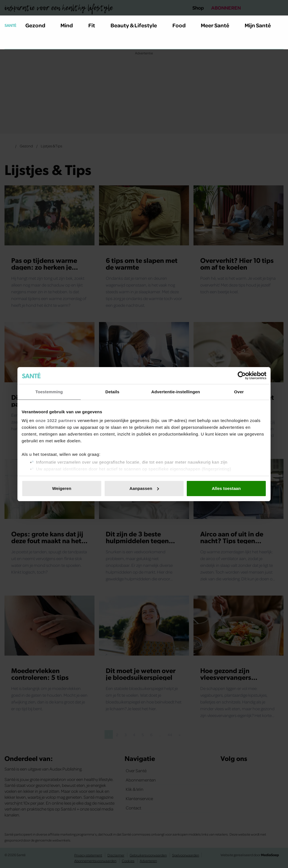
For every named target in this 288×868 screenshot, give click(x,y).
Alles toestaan (226, 488)
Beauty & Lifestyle (137, 25)
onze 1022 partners (56, 420)
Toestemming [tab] (49, 392)
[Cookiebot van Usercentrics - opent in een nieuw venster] (242, 376)
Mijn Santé (262, 25)
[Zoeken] (9, 42)
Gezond (39, 25)
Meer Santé (218, 25)
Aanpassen (144, 488)
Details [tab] (112, 392)
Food (182, 25)
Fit (95, 25)
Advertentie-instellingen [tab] (176, 392)
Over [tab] (239, 392)
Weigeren (62, 488)
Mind (70, 25)
